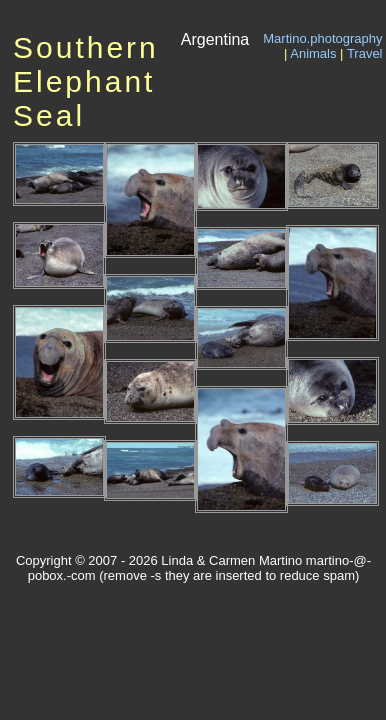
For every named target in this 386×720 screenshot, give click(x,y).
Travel (365, 53)
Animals (313, 53)
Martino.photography (322, 38)
